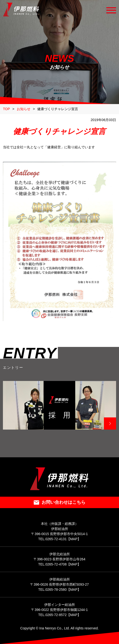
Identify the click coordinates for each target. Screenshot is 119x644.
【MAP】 (74, 539)
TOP (6, 109)
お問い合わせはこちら (59, 502)
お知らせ (24, 109)
